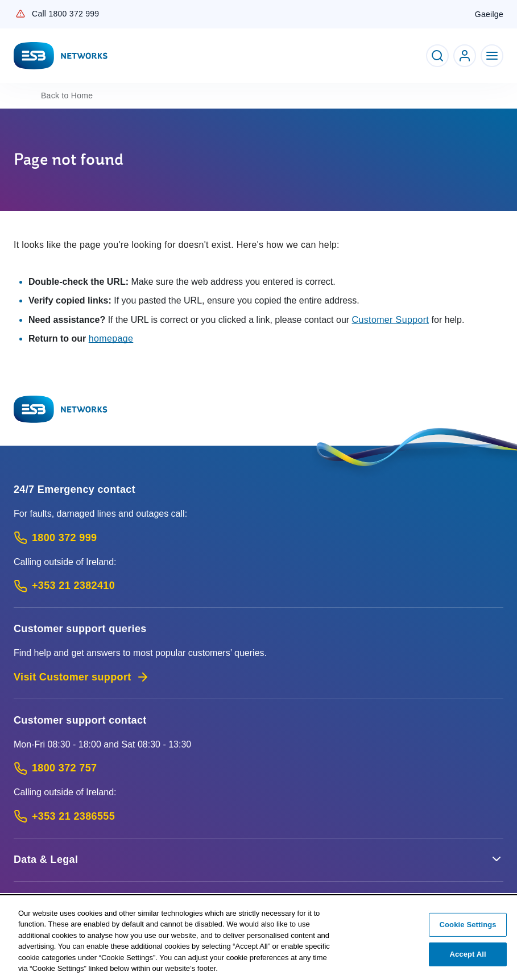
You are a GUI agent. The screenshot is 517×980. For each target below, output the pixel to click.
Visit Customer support (82, 677)
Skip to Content (9, 9)
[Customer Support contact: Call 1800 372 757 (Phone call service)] (258, 768)
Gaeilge (489, 14)
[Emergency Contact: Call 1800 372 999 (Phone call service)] (258, 538)
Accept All (468, 954)
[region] (258, 938)
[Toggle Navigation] (492, 56)
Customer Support (391, 320)
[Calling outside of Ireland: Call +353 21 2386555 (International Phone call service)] (258, 817)
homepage (111, 339)
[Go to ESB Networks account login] (465, 56)
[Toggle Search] (437, 56)
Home (67, 95)
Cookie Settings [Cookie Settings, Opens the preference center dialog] (468, 925)
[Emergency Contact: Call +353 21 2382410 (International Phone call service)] (258, 586)
